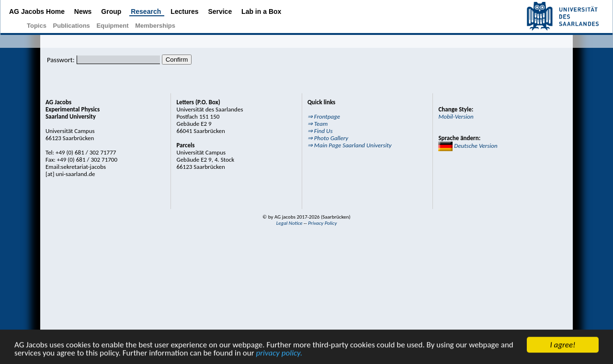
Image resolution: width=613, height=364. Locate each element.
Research (147, 11)
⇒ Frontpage (324, 116)
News (84, 11)
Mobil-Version (456, 116)
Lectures (185, 11)
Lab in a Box (261, 11)
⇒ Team (318, 124)
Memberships (155, 26)
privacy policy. (279, 354)
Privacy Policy (322, 223)
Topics (38, 26)
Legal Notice (289, 223)
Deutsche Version (468, 146)
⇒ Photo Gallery (328, 138)
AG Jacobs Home (38, 11)
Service (221, 11)
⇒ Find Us (320, 131)
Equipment (113, 26)
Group (112, 11)
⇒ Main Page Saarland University (350, 145)
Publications (73, 26)
